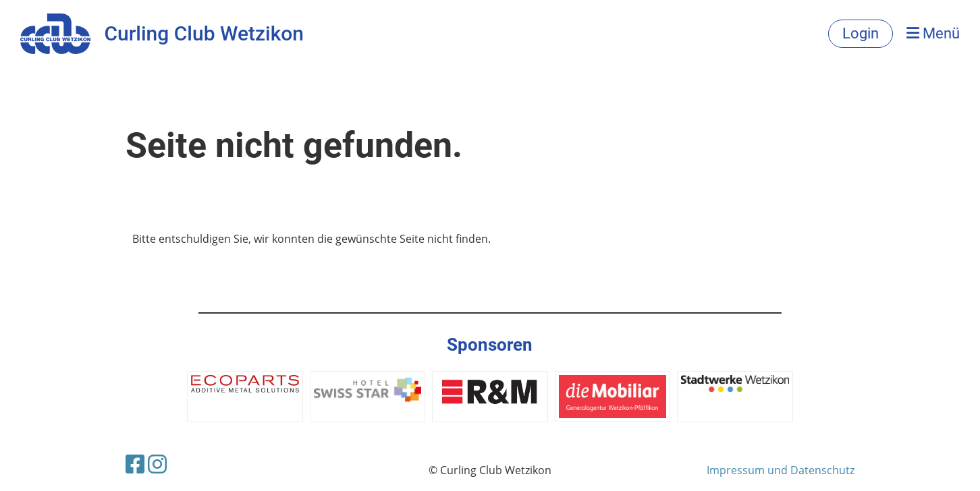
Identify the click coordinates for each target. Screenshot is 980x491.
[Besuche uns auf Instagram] (157, 464)
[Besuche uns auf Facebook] (135, 464)
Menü (933, 33)
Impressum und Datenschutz (781, 470)
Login (861, 33)
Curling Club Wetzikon (204, 33)
